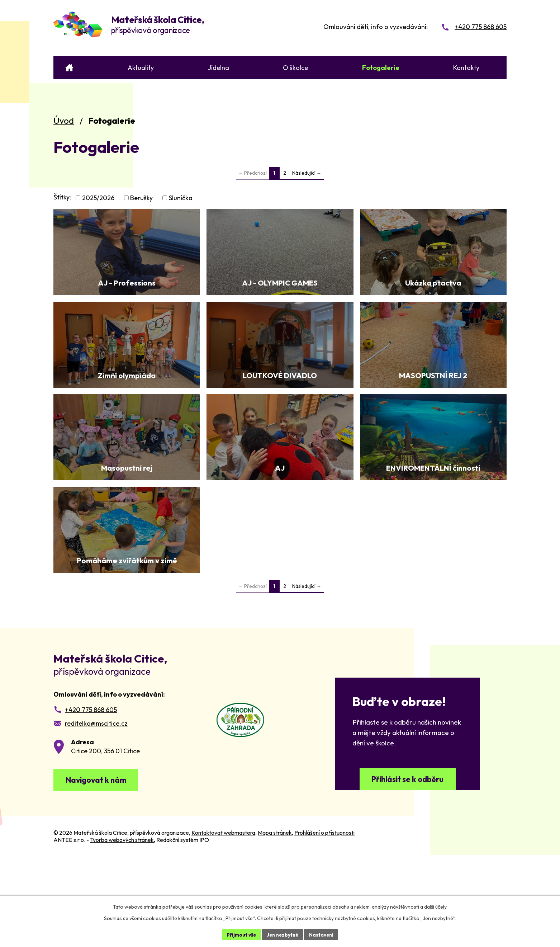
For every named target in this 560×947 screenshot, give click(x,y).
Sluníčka (181, 198)
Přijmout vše (239, 934)
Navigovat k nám (101, 868)
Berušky (141, 198)
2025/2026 (98, 198)
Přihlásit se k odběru (408, 867)
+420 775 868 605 (91, 796)
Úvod (64, 121)
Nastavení (323, 934)
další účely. (436, 906)
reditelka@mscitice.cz (96, 809)
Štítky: (62, 197)
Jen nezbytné (283, 934)
